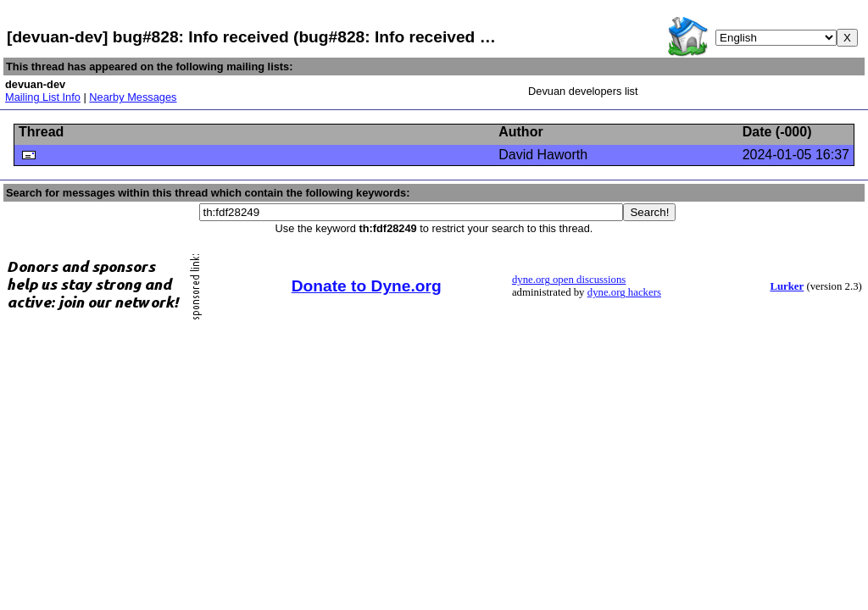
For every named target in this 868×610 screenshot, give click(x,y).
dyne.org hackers (624, 292)
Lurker (787, 286)
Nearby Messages (133, 97)
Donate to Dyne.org (367, 286)
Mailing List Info (43, 97)
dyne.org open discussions (569, 280)
